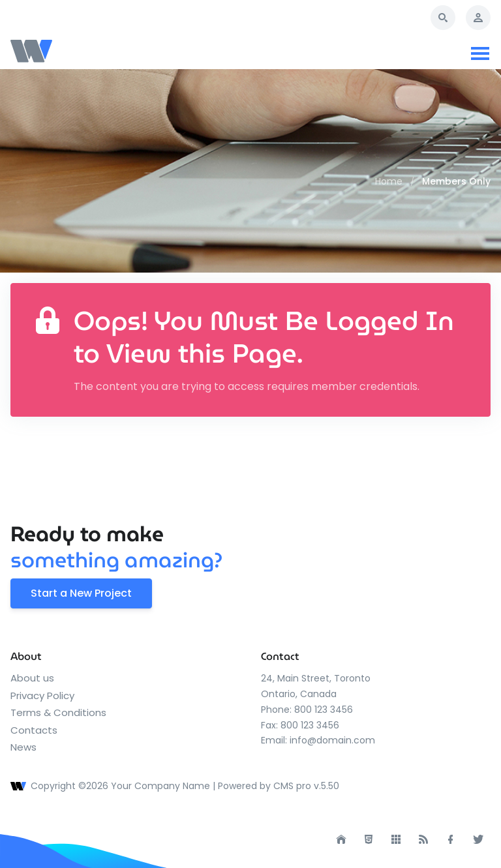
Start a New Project (81, 593)
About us (32, 678)
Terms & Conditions (58, 712)
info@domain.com (332, 740)
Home (389, 181)
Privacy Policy (42, 696)
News (23, 747)
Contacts (34, 730)
